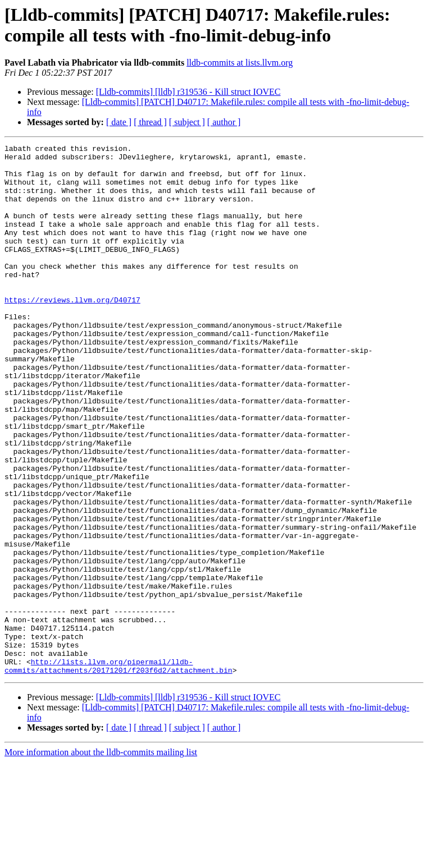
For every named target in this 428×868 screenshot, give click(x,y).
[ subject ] (187, 122)
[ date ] (119, 122)
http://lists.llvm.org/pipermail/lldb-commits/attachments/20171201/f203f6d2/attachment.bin (119, 771)
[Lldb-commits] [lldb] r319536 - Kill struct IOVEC (188, 92)
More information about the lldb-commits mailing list (101, 858)
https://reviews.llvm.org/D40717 (72, 332)
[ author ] (224, 122)
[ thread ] (150, 122)
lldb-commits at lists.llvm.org (240, 63)
